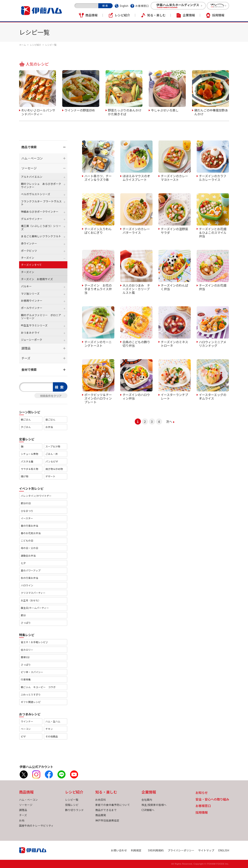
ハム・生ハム (53, 721)
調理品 (26, 348)
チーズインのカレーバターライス (136, 230)
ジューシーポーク (32, 340)
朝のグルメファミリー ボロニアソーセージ (41, 317)
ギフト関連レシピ (31, 702)
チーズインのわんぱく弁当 (174, 287)
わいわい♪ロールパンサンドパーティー (38, 112)
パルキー (26, 286)
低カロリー (27, 650)
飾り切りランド (74, 810)
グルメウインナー (32, 219)
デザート (50, 476)
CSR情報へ (148, 810)
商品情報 (91, 15)
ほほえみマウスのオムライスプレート (136, 178)
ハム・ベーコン (32, 158)
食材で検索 (29, 369)
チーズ (26, 358)
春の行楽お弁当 (29, 526)
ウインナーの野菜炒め (80, 110)
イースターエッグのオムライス (213, 396)
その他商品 (52, 736)
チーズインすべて (31, 265)
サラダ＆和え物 (29, 469)
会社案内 (147, 800)
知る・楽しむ (156, 15)
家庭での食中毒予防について (113, 805)
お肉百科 (101, 800)
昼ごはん (50, 420)
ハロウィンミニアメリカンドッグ (213, 343)
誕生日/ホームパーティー (35, 608)
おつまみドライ (30, 333)
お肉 (22, 820)
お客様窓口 (142, 6)
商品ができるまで (106, 810)
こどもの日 (27, 541)
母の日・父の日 (29, 548)
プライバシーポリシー (181, 850)
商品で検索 (29, 147)
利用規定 (136, 850)
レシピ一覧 (72, 800)
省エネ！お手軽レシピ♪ (34, 642)
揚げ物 (25, 476)
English (124, 6)
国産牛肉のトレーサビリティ (36, 826)
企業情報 (189, 15)
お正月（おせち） (31, 600)
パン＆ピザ (52, 461)
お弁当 (49, 427)
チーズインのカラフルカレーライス (213, 178)
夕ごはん (26, 427)
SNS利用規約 (156, 850)
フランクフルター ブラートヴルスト (41, 203)
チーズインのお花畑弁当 (213, 287)
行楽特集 (26, 679)
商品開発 (101, 815)
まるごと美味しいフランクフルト (41, 236)
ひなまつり (27, 511)
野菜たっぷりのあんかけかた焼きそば (125, 112)
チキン (49, 729)
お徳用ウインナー (32, 301)
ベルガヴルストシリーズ (36, 194)
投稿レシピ (72, 805)
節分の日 (26, 503)
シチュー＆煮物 (29, 454)
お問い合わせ (119, 850)
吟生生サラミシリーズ (34, 325)
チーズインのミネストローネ (174, 343)
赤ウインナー (29, 243)
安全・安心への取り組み (212, 799)
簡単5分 (25, 657)
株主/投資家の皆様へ (154, 805)
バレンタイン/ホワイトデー (36, 496)
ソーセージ (29, 168)
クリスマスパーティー (33, 593)
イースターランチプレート (174, 396)
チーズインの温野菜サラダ (174, 230)
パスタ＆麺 (27, 461)
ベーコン (26, 729)
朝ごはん (26, 420)
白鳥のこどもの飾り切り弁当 (136, 343)
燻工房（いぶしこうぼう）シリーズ (41, 227)
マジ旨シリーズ (30, 293)
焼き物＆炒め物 (54, 469)
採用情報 (218, 15)
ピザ (23, 736)
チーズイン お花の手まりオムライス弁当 (98, 289)
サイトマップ (206, 850)
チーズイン (28, 258)
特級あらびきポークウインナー (40, 212)
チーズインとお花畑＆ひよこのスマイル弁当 (213, 232)
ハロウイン (27, 585)
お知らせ (202, 793)
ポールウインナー (32, 308)
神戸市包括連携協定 (107, 820)
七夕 (23, 563)
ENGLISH (224, 850)
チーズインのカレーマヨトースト (174, 178)
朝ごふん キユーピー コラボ (38, 687)
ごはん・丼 (52, 454)
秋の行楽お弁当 (29, 578)
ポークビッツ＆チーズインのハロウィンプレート (98, 398)
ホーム (23, 45)
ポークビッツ (29, 251)
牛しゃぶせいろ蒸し (165, 110)
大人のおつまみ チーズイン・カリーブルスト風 (136, 289)
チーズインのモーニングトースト (98, 343)
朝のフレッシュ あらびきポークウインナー (41, 185)
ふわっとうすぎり (31, 694)
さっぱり (26, 623)
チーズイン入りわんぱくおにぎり (98, 230)
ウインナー (27, 721)
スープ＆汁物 (53, 446)
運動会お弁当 (28, 556)
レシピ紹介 (122, 15)
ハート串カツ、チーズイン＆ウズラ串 (98, 178)
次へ (169, 422)
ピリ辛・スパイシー (32, 672)
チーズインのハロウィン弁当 (136, 396)
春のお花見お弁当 (31, 533)
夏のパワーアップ (31, 570)
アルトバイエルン (32, 177)
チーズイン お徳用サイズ (37, 279)
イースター (27, 518)
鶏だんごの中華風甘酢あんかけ (211, 112)
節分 (23, 615)
